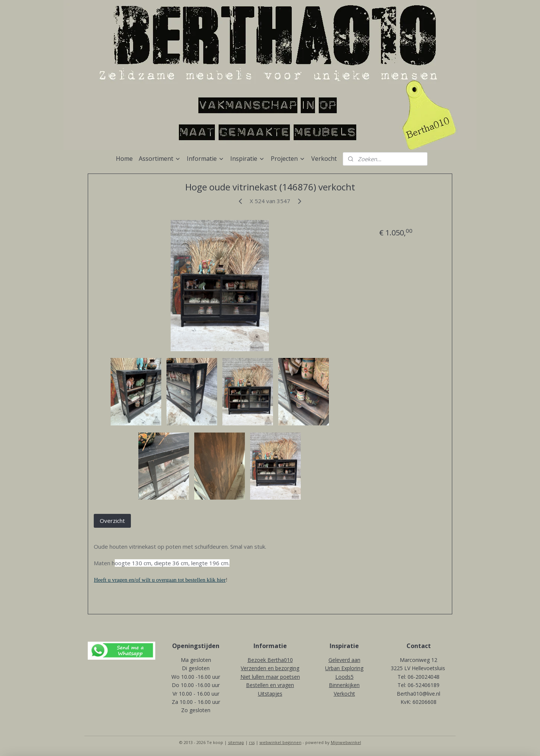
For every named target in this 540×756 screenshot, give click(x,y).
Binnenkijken (344, 685)
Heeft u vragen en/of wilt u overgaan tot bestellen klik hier (160, 580)
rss (252, 742)
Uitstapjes (270, 694)
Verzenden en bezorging (270, 668)
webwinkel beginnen (280, 742)
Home (124, 159)
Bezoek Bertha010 (270, 660)
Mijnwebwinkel (346, 742)
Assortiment (160, 159)
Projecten (288, 159)
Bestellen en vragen (270, 685)
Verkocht (324, 159)
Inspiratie (247, 159)
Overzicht (112, 521)
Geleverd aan (344, 660)
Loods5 (344, 677)
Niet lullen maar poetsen (270, 677)
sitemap (236, 742)
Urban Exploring (344, 668)
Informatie (205, 159)
